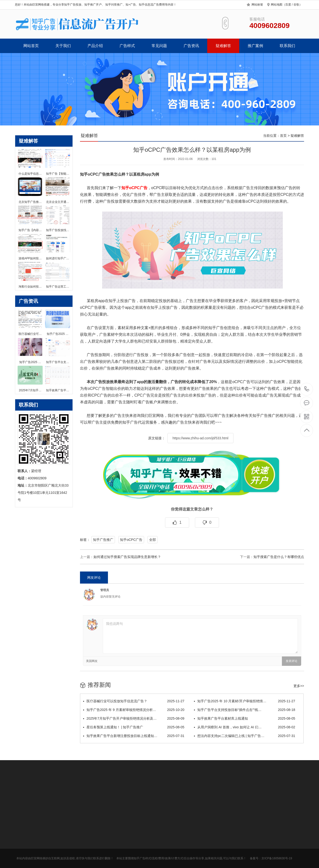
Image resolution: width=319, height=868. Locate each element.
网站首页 (31, 46)
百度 (288, 5)
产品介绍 (95, 46)
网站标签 (257, 5)
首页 (283, 136)
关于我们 (63, 46)
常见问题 (159, 46)
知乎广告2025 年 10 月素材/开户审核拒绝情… (245, 701)
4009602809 (307, 389)
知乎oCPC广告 (131, 540)
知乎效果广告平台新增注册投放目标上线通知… (134, 736)
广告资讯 (191, 46)
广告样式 (127, 46)
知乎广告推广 (103, 540)
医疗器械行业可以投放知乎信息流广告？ (134, 701)
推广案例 (255, 46)
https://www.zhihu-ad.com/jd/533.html (200, 438)
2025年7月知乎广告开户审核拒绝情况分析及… (134, 718)
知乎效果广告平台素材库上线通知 (245, 718)
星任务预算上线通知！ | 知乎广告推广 (134, 727)
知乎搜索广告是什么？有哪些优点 (279, 557)
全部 (153, 540)
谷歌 (296, 5)
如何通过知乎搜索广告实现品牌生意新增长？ (127, 557)
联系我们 (287, 46)
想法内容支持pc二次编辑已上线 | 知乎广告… (245, 736)
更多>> (299, 686)
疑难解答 (223, 46)
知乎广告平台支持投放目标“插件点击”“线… (245, 710)
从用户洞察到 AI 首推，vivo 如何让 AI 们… (245, 727)
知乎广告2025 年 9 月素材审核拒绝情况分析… (134, 710)
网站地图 (277, 5)
